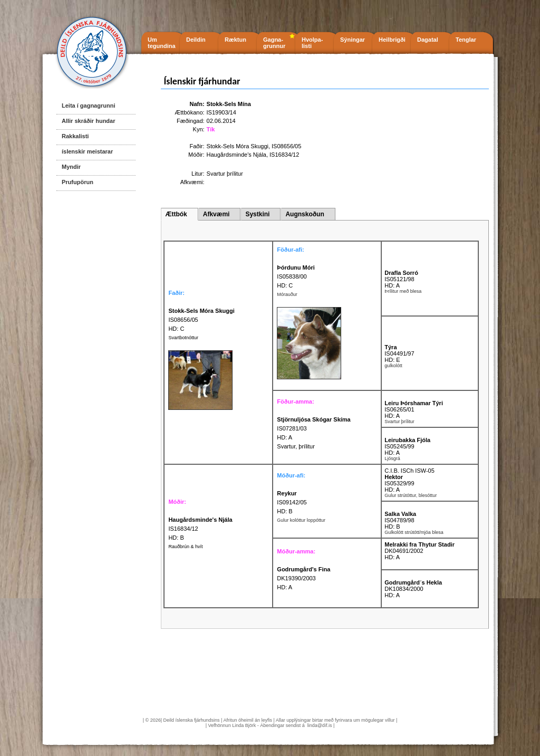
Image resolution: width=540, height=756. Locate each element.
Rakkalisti (75, 136)
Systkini (257, 214)
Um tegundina (162, 43)
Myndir (71, 167)
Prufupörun (78, 182)
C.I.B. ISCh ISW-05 (409, 471)
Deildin (196, 40)
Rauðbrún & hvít (185, 547)
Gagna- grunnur (274, 43)
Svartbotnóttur (183, 338)
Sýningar (353, 40)
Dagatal (428, 40)
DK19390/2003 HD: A (303, 578)
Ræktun (235, 40)
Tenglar (466, 40)
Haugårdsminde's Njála (237, 155)
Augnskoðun (305, 214)
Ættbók (176, 214)
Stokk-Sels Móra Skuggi (238, 146)
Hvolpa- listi (312, 43)
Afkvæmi (216, 214)
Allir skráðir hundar (88, 121)
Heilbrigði (392, 40)
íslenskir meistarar (87, 151)
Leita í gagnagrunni (88, 106)
